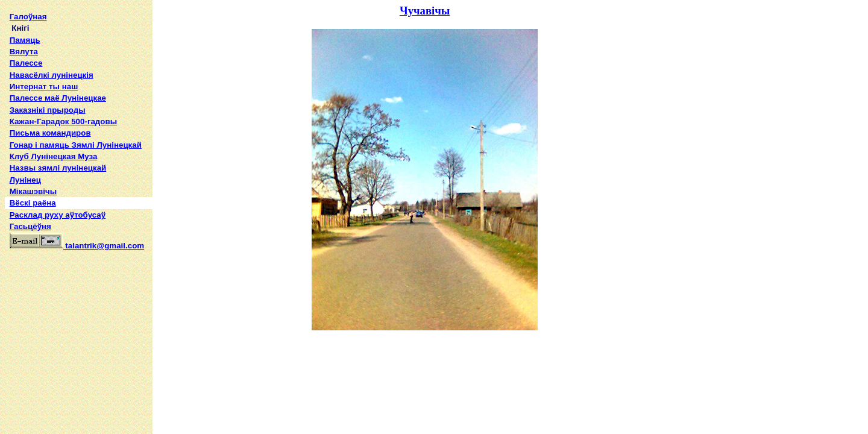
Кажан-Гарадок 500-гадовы (63, 121)
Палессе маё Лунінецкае (58, 98)
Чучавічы (425, 11)
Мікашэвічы (33, 191)
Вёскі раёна (33, 203)
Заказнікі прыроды (48, 110)
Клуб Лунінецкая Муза (54, 156)
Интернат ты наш (44, 86)
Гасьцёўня (30, 226)
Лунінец (25, 180)
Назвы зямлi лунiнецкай (58, 168)
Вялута (24, 52)
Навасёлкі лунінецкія (52, 75)
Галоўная (28, 17)
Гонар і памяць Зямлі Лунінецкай (76, 145)
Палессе (26, 63)
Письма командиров (50, 133)
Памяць (25, 40)
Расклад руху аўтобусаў (58, 215)
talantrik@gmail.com (77, 246)
